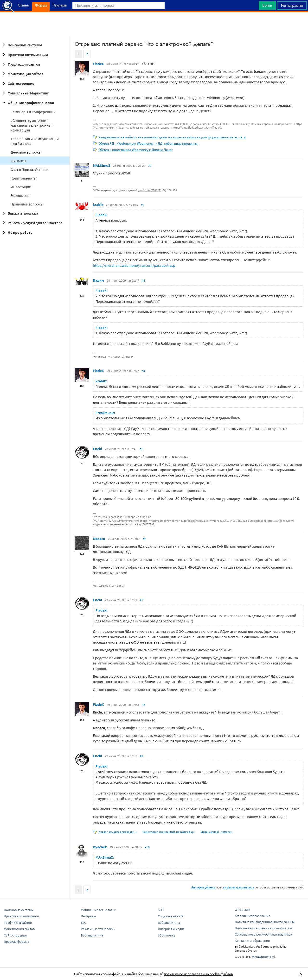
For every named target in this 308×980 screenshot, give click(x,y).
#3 (143, 280)
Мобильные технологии (99, 910)
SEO (84, 923)
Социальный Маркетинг (25, 93)
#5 (141, 449)
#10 (147, 847)
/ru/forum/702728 (105, 521)
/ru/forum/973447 (105, 127)
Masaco (99, 539)
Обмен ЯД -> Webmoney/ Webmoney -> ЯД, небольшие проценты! (148, 143)
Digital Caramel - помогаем (217, 832)
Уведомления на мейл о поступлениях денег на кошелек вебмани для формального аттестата (172, 137)
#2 (143, 205)
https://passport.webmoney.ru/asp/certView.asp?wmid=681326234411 (192, 521)
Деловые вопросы (26, 152)
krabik (98, 205)
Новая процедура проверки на (118, 832)
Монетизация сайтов (22, 74)
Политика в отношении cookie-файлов (263, 928)
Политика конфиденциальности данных (265, 922)
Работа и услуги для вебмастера (32, 223)
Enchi (97, 449)
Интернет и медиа (171, 929)
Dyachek (100, 847)
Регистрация (292, 5)
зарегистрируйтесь (239, 887)
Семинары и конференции (33, 112)
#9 (141, 756)
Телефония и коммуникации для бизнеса (35, 141)
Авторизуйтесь (203, 887)
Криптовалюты (23, 178)
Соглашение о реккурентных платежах (263, 934)
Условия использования (253, 916)
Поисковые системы (21, 45)
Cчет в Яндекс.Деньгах (29, 169)
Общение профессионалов (27, 103)
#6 (145, 539)
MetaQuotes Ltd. (264, 957)
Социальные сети (171, 916)
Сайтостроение (18, 83)
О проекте (242, 910)
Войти (267, 5)
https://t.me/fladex (209, 127)
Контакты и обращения (252, 941)
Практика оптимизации (24, 55)
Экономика (20, 195)
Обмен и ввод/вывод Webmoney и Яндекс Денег (136, 150)
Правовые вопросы (27, 204)
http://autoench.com (280, 521)
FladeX (98, 64)
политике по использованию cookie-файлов (198, 974)
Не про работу (17, 232)
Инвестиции (21, 187)
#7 (141, 600)
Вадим (98, 280)
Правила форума (16, 942)
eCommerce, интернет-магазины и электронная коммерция (32, 125)
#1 (150, 166)
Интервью (88, 916)
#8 (143, 705)
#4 (143, 371)
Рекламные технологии (98, 929)
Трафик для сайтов (21, 64)
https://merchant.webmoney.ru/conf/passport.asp (134, 265)
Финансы (18, 161)
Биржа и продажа (19, 213)
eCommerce (167, 935)
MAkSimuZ (102, 165)
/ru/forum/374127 (149, 190)
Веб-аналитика (92, 935)
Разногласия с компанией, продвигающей (169, 832)
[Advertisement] (154, 24)
